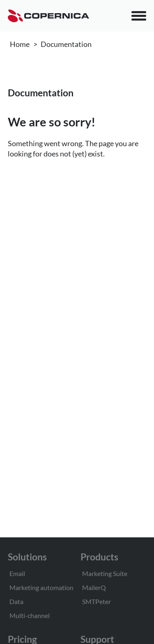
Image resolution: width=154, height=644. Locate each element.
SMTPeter (97, 601)
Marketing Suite (105, 573)
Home (20, 44)
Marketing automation (41, 587)
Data (16, 601)
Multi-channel (30, 615)
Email (17, 573)
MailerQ (94, 587)
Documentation (66, 44)
